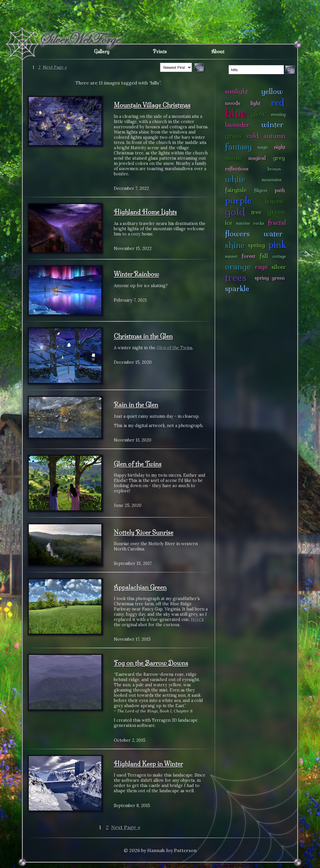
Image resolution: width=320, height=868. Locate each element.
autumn (275, 136)
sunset (231, 256)
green (276, 212)
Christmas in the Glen (143, 336)
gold (235, 212)
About (218, 51)
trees (236, 277)
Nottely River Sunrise (144, 532)
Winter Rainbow (136, 274)
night (280, 147)
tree (256, 212)
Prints (160, 51)
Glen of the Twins (175, 348)
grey (279, 158)
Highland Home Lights (145, 212)
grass (233, 136)
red (277, 102)
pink (277, 245)
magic (263, 147)
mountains (272, 180)
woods (233, 103)
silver (279, 267)
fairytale (236, 190)
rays (261, 267)
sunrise (243, 223)
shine (235, 245)
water (273, 234)
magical (257, 158)
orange (238, 266)
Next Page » (55, 67)
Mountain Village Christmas (152, 105)
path (280, 190)
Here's (197, 620)
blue (236, 113)
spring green (270, 278)
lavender (237, 125)
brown (274, 169)
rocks (259, 223)
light (255, 103)
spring (256, 245)
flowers (237, 234)
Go (290, 70)
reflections (237, 169)
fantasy (239, 146)
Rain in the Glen (136, 405)
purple (238, 200)
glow (259, 114)
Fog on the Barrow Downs (151, 663)
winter (272, 124)
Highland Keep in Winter (148, 764)
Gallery (102, 51)
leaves (274, 201)
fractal (277, 223)
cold (253, 136)
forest (248, 256)
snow (233, 157)
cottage (279, 256)
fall (264, 256)
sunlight (237, 91)
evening (278, 114)
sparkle (237, 288)
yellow (272, 91)
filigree (261, 190)
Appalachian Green (140, 587)
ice (229, 223)
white (235, 179)
